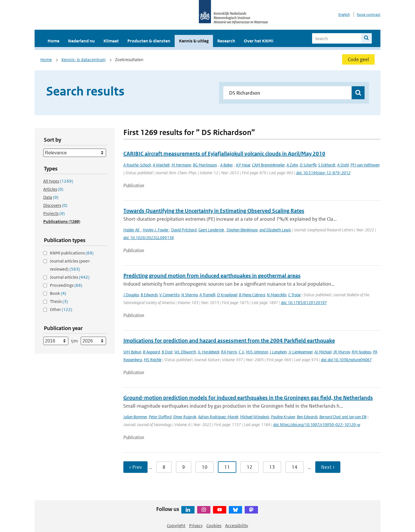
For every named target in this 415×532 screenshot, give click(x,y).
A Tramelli (207, 295)
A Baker (226, 165)
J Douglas (131, 295)
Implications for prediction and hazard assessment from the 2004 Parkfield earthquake (229, 341)
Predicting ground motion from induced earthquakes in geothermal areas (212, 276)
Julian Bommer (135, 417)
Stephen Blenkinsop (242, 230)
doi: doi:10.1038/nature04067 (346, 360)
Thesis (59, 301)
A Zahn (292, 165)
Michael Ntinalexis (255, 417)
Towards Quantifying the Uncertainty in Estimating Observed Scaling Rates (214, 211)
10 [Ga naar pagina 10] (205, 467)
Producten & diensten (149, 41)
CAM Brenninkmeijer (268, 165)
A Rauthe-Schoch (137, 165)
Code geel (358, 59)
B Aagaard (151, 352)
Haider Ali (132, 230)
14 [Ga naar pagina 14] (295, 467)
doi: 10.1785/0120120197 (304, 302)
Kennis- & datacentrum (83, 60)
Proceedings (66, 285)
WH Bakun (132, 352)
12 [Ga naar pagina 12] (250, 467)
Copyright (176, 526)
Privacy (196, 526)
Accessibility (237, 526)
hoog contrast (369, 15)
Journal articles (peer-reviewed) (70, 265)
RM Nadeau (361, 352)
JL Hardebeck (209, 352)
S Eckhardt (327, 165)
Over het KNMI (259, 41)
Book (58, 293)
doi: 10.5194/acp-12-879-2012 (323, 173)
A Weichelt (161, 165)
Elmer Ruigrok (185, 417)
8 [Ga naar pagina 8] (164, 467)
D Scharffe (308, 165)
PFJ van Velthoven (365, 165)
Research (226, 41)
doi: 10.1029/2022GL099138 (149, 238)
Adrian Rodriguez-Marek (218, 417)
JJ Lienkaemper (301, 352)
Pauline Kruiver (283, 417)
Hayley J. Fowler (156, 230)
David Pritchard (184, 230)
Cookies (214, 526)
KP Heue (243, 165)
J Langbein (278, 352)
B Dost (167, 352)
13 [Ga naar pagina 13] (272, 467)
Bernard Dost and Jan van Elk (343, 417)
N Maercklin (277, 295)
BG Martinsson (205, 165)
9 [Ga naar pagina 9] (184, 467)
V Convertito (169, 295)
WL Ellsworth (185, 352)
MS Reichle (153, 360)
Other (61, 309)
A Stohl (343, 165)
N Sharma (189, 295)
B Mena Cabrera (252, 295)
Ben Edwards (307, 417)
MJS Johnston (257, 352)
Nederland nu (81, 41)
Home (53, 41)
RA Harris (229, 352)
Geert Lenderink (212, 230)
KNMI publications (72, 253)
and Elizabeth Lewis (275, 230)
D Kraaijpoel (227, 295)
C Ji (241, 352)
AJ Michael (323, 352)
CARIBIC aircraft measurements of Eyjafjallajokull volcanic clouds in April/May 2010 (224, 154)
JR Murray (342, 352)
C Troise (294, 295)
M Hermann (181, 165)
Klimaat (111, 41)
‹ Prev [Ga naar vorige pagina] (135, 467)
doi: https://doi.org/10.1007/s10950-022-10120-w (317, 425)
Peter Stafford (160, 417)
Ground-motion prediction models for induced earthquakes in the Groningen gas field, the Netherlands (248, 398)
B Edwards (149, 295)
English (344, 15)
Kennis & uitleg (194, 41)
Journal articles (70, 277)
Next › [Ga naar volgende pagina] (328, 467)
